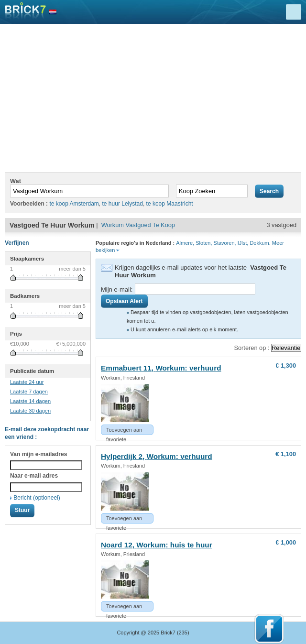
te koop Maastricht (170, 204)
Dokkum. (260, 243)
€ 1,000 (286, 542)
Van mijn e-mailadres (38, 454)
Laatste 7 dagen (29, 392)
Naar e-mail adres (34, 476)
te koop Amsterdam (74, 204)
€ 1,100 (286, 454)
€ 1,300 (286, 366)
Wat (16, 181)
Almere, (185, 243)
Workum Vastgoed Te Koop (138, 225)
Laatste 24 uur (27, 382)
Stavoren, (225, 243)
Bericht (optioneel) (37, 498)
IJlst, (243, 243)
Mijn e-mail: (117, 289)
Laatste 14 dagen (30, 401)
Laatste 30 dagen (30, 411)
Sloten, (204, 243)
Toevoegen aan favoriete (124, 431)
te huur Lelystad (123, 204)
